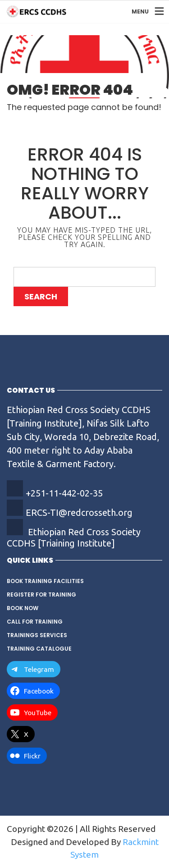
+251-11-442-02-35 (64, 493)
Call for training (35, 622)
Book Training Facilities (45, 581)
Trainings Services (37, 635)
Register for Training (41, 595)
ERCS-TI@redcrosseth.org (79, 512)
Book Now (23, 608)
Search (41, 296)
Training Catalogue (39, 649)
